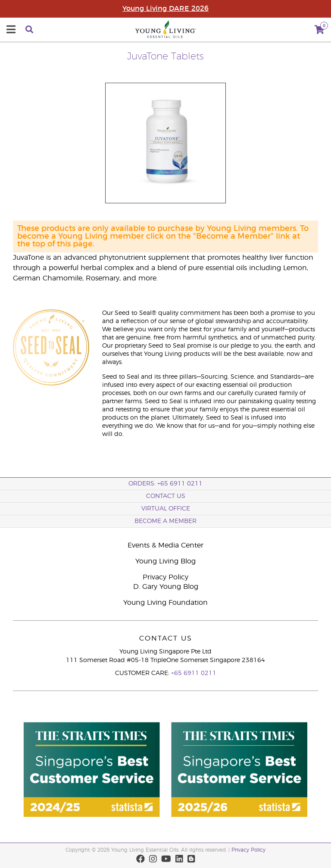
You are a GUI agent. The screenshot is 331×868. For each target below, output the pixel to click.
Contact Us (166, 496)
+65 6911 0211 (194, 673)
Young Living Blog (165, 561)
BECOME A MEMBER (165, 521)
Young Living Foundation (165, 603)
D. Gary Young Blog (166, 587)
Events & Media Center (165, 545)
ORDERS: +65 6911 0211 (165, 484)
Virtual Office (166, 509)
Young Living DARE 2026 (165, 9)
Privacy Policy (165, 577)
